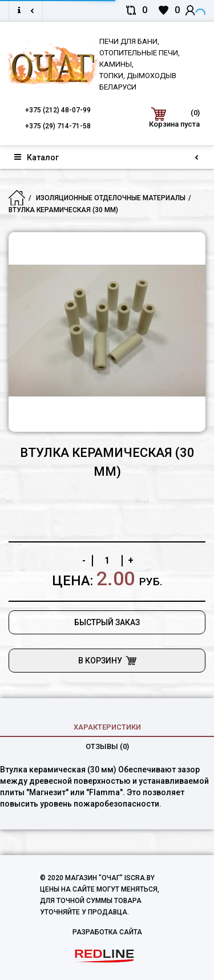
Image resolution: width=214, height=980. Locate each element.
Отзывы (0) (107, 746)
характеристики (107, 727)
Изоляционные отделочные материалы (111, 198)
